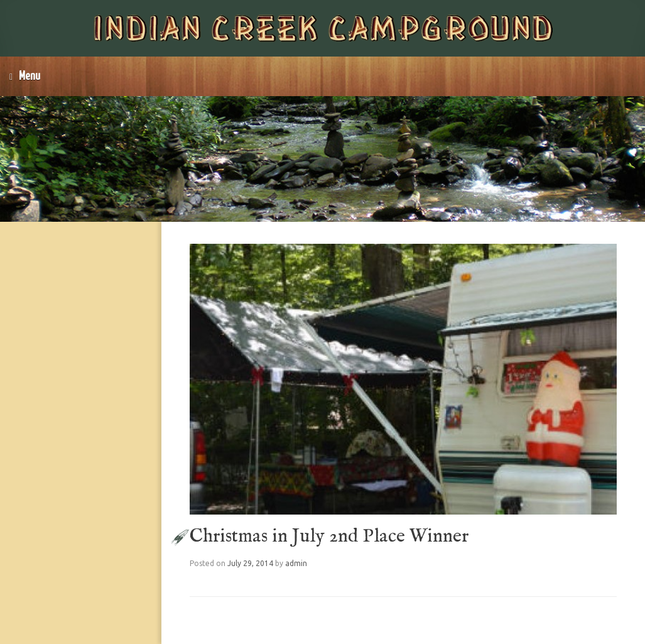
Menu (25, 76)
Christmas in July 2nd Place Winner (329, 537)
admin (296, 563)
